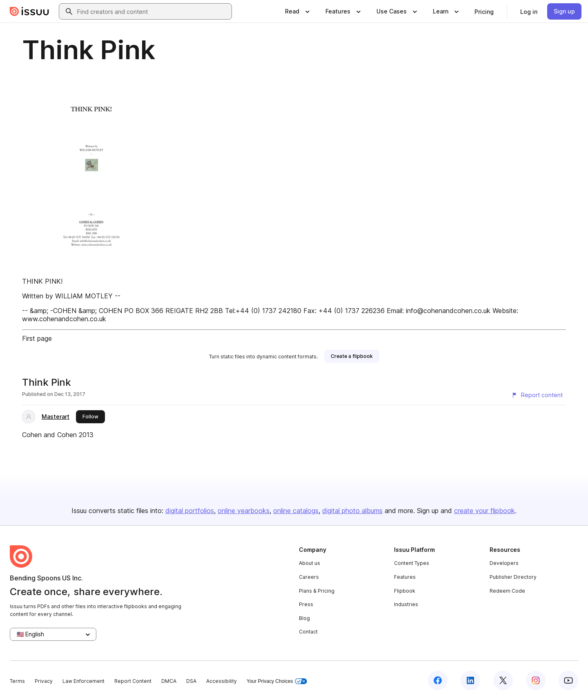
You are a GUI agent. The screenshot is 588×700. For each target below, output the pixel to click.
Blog (304, 618)
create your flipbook (484, 511)
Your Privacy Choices (277, 681)
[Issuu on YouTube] (568, 680)
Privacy (44, 681)
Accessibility (222, 681)
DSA (191, 681)
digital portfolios (190, 511)
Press (306, 604)
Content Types (412, 563)
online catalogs (296, 511)
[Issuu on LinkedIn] (470, 680)
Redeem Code (507, 591)
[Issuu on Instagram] (536, 680)
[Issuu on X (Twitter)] (503, 680)
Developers (504, 563)
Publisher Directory (513, 577)
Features (405, 577)
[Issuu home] (29, 11)
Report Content (133, 681)
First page (37, 338)
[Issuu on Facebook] (438, 680)
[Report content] (537, 395)
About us (310, 563)
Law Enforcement (84, 681)
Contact (308, 632)
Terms (17, 681)
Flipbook (405, 591)
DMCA (169, 681)
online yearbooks (244, 511)
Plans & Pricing (317, 591)
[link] (484, 11)
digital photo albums (352, 511)
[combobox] (153, 11)
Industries (406, 604)
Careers (309, 577)
